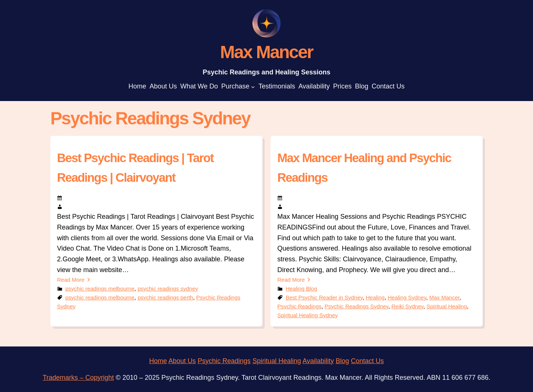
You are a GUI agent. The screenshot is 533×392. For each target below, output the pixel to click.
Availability (318, 361)
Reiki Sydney (407, 306)
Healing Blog (301, 289)
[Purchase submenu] (253, 86)
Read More (71, 280)
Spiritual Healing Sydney (307, 315)
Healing (375, 297)
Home (158, 361)
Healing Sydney (407, 297)
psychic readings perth (165, 297)
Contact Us (367, 361)
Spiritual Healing (447, 306)
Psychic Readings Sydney (356, 306)
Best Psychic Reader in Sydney (324, 297)
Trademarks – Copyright (78, 378)
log (345, 361)
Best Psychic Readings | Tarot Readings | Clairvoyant (135, 168)
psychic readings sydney (168, 289)
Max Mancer (445, 297)
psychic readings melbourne (100, 289)
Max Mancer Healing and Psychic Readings (364, 168)
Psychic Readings (299, 306)
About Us (182, 361)
